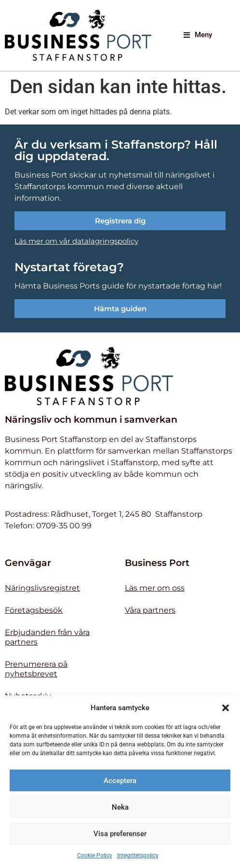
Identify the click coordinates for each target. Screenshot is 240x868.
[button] (226, 708)
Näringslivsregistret (42, 588)
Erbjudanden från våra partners (47, 637)
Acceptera (120, 781)
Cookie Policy (95, 855)
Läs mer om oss (155, 588)
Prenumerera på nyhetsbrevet (36, 669)
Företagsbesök (34, 610)
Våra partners (150, 610)
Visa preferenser (120, 834)
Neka (120, 807)
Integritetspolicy (138, 855)
